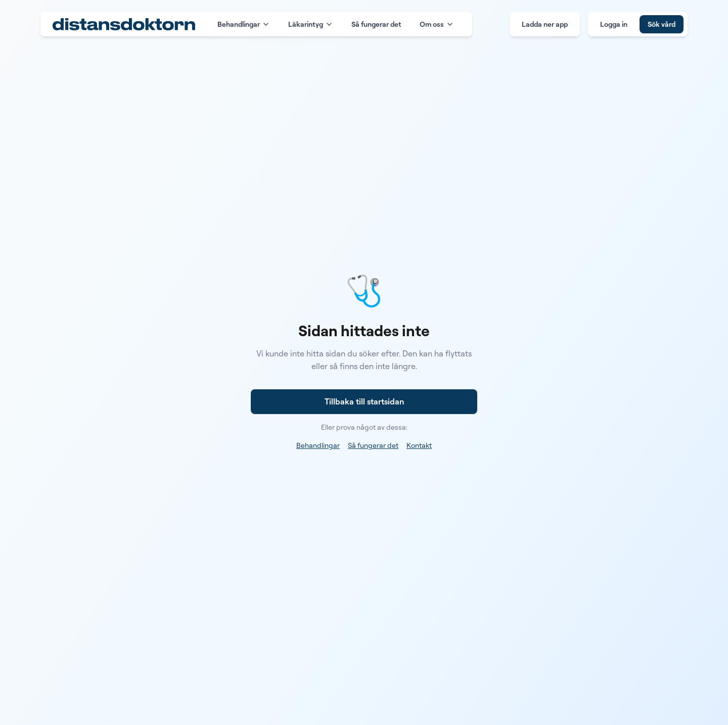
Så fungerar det (376, 24)
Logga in (614, 24)
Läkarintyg (311, 24)
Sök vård (662, 24)
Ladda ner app (545, 24)
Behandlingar (244, 24)
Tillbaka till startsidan (364, 401)
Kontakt (419, 445)
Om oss (437, 24)
